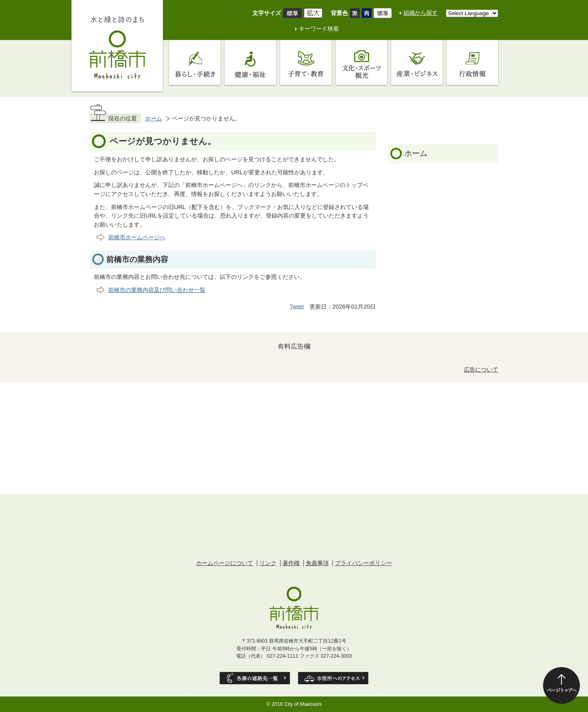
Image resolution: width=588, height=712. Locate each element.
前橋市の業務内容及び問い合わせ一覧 (157, 290)
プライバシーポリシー (363, 563)
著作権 (291, 563)
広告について (481, 369)
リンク (268, 563)
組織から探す (421, 13)
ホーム (154, 118)
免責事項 (317, 563)
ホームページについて (225, 563)
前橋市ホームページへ (137, 237)
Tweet (297, 306)
